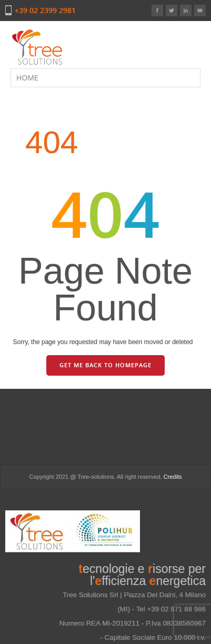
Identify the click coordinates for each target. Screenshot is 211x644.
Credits (173, 477)
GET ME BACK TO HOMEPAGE (105, 365)
